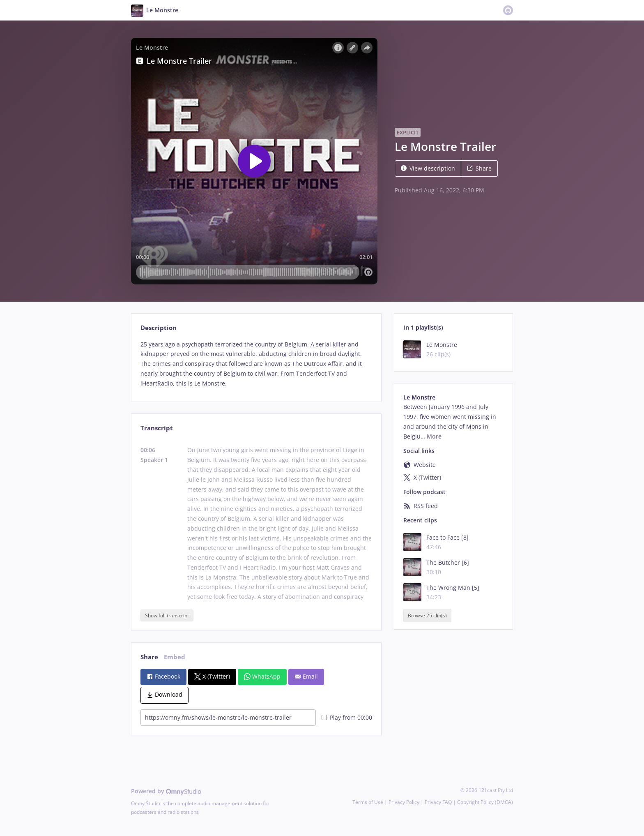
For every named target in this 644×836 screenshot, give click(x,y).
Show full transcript (167, 615)
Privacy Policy (404, 802)
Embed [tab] (175, 657)
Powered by (166, 791)
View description (428, 168)
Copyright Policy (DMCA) (485, 802)
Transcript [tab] (157, 428)
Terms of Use (368, 802)
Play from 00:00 (347, 717)
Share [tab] (149, 657)
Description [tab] (159, 328)
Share (479, 168)
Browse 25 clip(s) (427, 615)
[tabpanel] (256, 364)
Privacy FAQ (438, 802)
